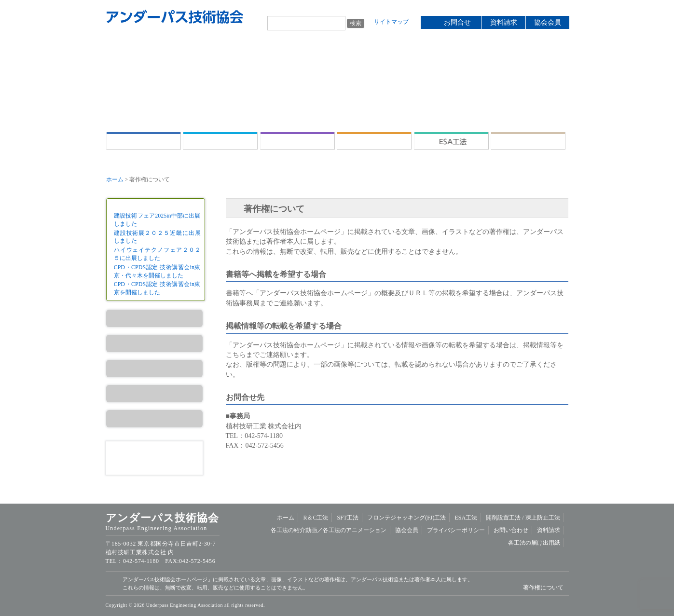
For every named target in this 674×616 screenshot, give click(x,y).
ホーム (144, 141)
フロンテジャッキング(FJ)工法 (374, 141)
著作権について (543, 588)
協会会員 (548, 22)
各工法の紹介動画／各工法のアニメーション (329, 530)
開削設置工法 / (528, 141)
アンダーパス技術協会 (175, 17)
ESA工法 (451, 141)
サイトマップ (391, 22)
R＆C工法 (220, 141)
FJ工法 (154, 369)
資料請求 (504, 22)
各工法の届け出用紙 (534, 543)
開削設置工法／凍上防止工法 (154, 419)
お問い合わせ (511, 530)
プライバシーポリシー (456, 530)
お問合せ (457, 22)
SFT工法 (297, 141)
